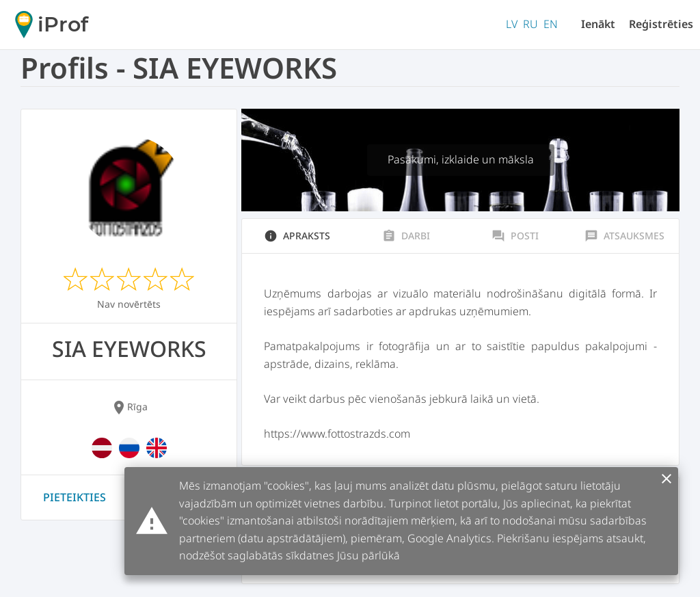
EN (551, 24)
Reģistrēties (661, 24)
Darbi (406, 236)
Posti (515, 236)
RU (530, 24)
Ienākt (598, 24)
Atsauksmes (624, 236)
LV (512, 24)
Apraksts (297, 236)
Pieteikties (75, 497)
